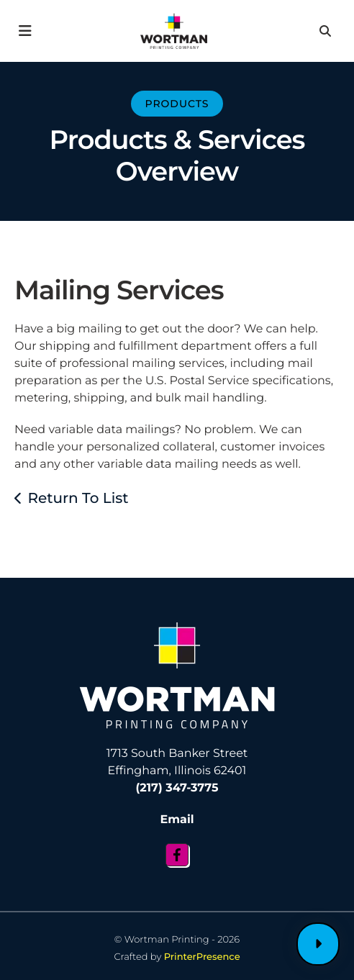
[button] (26, 31)
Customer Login (318, 944)
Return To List (78, 499)
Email (177, 820)
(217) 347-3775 (177, 788)
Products (177, 104)
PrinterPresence (202, 957)
